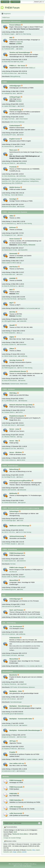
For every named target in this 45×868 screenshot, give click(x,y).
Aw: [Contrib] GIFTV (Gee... (9, 135)
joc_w (21, 333)
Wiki (11, 38)
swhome (20, 245)
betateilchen (23, 561)
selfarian (19, 852)
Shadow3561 (24, 250)
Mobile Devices (15, 187)
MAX (11, 290)
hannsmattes (23, 345)
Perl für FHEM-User (19, 122)
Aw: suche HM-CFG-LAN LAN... (10, 725)
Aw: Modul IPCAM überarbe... (10, 381)
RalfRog (40, 617)
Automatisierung (16, 110)
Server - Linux (15, 429)
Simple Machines (27, 866)
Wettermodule (24, 384)
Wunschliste (14, 580)
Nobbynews (24, 401)
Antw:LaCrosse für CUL (8, 606)
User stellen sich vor (17, 763)
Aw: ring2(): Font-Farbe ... (9, 119)
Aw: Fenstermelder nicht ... (9, 274)
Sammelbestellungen (16, 702)
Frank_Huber (20, 62)
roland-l (38, 850)
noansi (21, 274)
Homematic (14, 254)
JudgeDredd (23, 684)
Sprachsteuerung (6, 183)
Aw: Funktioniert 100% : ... (9, 49)
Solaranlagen (14, 511)
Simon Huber (23, 737)
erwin (22, 286)
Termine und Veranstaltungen (20, 52)
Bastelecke (14, 675)
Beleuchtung (14, 469)
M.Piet (21, 590)
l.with (11, 852)
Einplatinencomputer (17, 416)
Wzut (18, 294)
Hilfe (10, 864)
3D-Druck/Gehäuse (23, 687)
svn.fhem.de (13, 572)
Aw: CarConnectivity (29, 308)
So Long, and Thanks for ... (9, 163)
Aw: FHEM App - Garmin (8, 195)
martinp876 (19, 258)
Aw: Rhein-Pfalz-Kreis (8, 62)
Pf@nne (25, 245)
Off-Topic (13, 741)
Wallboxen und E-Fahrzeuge (20, 526)
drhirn (21, 93)
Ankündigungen (15, 86)
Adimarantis (32, 245)
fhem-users (14, 150)
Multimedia (14, 493)
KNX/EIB (13, 278)
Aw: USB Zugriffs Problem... (9, 321)
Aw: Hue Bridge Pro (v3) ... (9, 477)
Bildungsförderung (15, 76)
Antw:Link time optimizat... (9, 634)
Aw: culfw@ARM (30, 617)
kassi (21, 235)
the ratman (22, 460)
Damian (21, 135)
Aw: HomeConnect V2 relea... (10, 250)
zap (20, 263)
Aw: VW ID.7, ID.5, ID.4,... (9, 532)
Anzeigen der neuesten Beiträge (12, 838)
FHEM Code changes (17, 568)
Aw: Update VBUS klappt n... (10, 106)
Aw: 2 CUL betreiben (29, 666)
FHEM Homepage (16, 780)
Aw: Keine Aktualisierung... (9, 176)
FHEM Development (17, 553)
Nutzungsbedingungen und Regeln (20, 864)
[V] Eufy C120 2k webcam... (9, 699)
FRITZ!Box (13, 393)
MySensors (32, 687)
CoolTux (20, 412)
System (23, 577)
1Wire (12, 216)
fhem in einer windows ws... (9, 460)
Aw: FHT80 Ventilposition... (9, 333)
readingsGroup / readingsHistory (30, 181)
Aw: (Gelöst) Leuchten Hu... (9, 345)
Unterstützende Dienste (18, 371)
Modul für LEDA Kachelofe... (9, 490)
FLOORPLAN (19, 183)
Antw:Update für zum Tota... (9, 448)
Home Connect (15, 239)
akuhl (15, 832)
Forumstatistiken (11, 827)
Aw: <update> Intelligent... (31, 759)
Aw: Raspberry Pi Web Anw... (10, 749)
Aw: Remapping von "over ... (9, 235)
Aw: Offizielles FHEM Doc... (9, 437)
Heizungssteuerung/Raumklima (21, 481)
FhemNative (26, 179)
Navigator (22, 425)
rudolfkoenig (24, 73)
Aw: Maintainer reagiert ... (9, 34)
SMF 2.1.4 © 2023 (18, 866)
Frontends (13, 167)
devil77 (21, 699)
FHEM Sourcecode (16, 787)
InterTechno (14, 267)
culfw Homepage (16, 807)
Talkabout (20, 195)
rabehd (21, 49)
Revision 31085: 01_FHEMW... (10, 577)
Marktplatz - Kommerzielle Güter (21, 719)
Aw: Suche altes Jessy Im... (9, 425)
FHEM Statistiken (16, 800)
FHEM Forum (12, 8)
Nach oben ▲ (33, 864)
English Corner (15, 139)
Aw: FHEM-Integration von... (9, 368)
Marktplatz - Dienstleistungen (20, 706)
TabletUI (19, 179)
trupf (39, 308)
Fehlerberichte (15, 638)
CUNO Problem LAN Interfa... (10, 655)
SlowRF (12, 325)
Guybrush (23, 503)
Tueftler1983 (23, 321)
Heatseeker (22, 771)
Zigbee (12, 337)
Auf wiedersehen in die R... (9, 771)
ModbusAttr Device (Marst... (9, 207)
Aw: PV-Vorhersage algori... (9, 521)
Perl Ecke (13, 564)
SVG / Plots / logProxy (14, 181)
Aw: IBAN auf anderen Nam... (10, 73)
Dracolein (22, 207)
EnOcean (13, 227)
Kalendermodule (15, 384)
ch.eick (21, 521)
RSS (13, 183)
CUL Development (16, 627)
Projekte (13, 752)
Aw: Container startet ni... (9, 412)
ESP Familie (14, 687)
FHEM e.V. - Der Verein (18, 66)
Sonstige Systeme (16, 360)
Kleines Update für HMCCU (9, 263)
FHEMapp (32, 179)
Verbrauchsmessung (17, 536)
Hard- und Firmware (17, 610)
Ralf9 (19, 606)
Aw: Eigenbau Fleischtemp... (10, 684)
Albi (42, 759)
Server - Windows (16, 452)
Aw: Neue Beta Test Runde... (10, 299)
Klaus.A (21, 477)
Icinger (14, 852)
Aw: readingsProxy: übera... (9, 93)
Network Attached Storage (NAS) (21, 405)
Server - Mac (14, 441)
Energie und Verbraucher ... (9, 737)
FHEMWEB (13, 179)
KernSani (19, 101)
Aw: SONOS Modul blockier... (10, 503)
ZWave (12, 349)
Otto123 (22, 106)
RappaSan (23, 299)
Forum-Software (15, 25)
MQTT (12, 303)
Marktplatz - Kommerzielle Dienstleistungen (25, 730)
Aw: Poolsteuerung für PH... (9, 590)
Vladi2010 (24, 725)
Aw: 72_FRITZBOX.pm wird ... (10, 401)
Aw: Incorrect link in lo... (8, 146)
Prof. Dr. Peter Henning (25, 34)
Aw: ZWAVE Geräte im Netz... (10, 356)
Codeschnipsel (15, 126)
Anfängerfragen (15, 97)
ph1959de (19, 44)
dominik (24, 852)
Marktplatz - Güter (16, 691)
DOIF (12, 122)
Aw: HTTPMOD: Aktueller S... (10, 544)
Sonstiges (13, 199)
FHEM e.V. (32, 68)
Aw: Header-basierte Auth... (9, 561)
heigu (21, 437)
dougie (22, 655)
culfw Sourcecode (16, 813)
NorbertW (6, 852)
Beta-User (20, 146)
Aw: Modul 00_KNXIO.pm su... (10, 286)
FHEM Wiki (20, 42)
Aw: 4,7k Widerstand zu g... (9, 224)
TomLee (22, 749)
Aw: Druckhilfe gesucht (8, 714)
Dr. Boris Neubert (23, 119)
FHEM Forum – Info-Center (13, 823)
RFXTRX (13, 312)
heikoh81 (23, 381)
